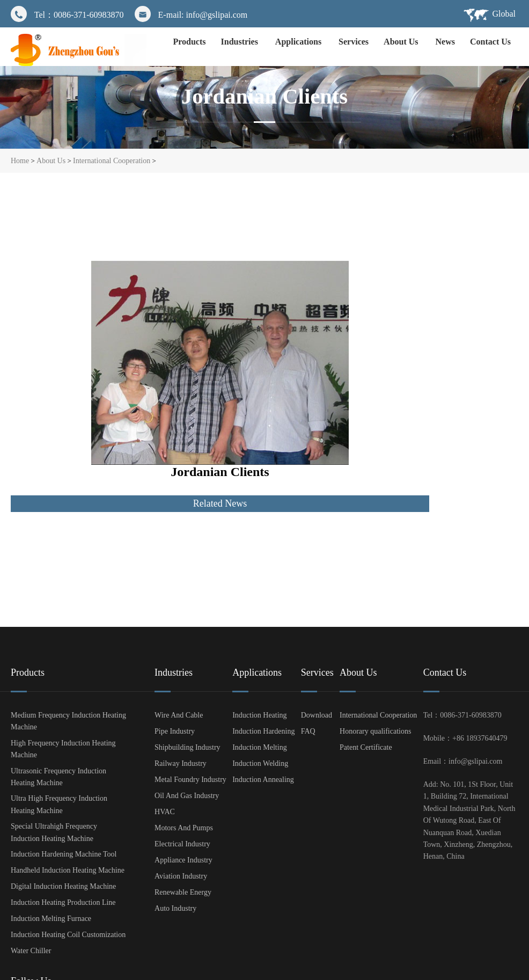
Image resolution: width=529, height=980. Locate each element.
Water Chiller (31, 951)
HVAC (165, 812)
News (445, 42)
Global (504, 14)
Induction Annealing (263, 780)
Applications (299, 42)
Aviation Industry (181, 876)
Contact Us (490, 42)
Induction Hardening (263, 731)
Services (354, 42)
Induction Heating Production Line (63, 902)
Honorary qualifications (375, 731)
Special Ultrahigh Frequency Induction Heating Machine (54, 832)
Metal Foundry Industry (190, 780)
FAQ (308, 731)
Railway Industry (181, 763)
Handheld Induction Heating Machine (68, 870)
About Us (402, 42)
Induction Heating (259, 715)
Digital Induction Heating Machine (63, 886)
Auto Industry (175, 908)
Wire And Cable (179, 715)
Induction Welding (260, 763)
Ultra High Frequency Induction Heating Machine (59, 804)
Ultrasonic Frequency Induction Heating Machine (58, 777)
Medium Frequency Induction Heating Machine (68, 721)
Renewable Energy (183, 892)
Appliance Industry (183, 860)
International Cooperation (112, 161)
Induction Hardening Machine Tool (64, 854)
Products (189, 42)
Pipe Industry (175, 731)
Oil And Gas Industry (187, 796)
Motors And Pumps (184, 828)
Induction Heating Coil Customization (68, 935)
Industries (241, 42)
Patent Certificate (366, 747)
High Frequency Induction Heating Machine (63, 749)
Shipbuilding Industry (188, 747)
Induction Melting (260, 747)
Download (317, 715)
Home (20, 161)
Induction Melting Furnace (51, 919)
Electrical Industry (182, 844)
